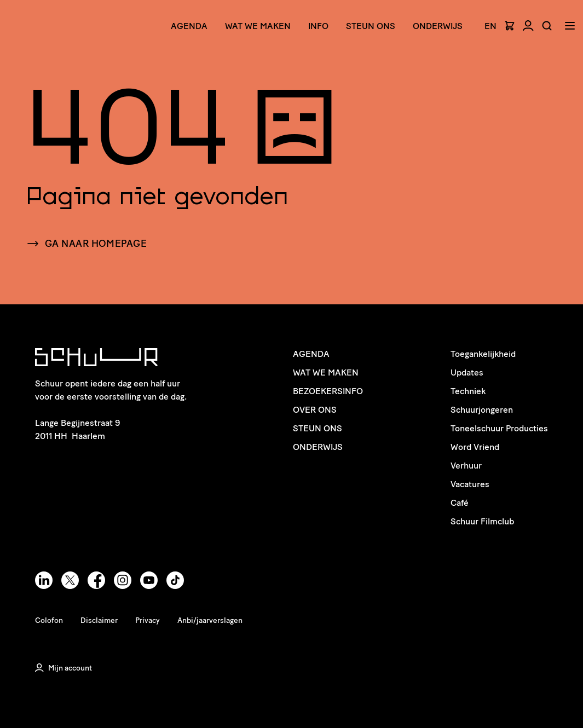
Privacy (148, 620)
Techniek (468, 391)
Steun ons (371, 26)
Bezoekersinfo (328, 391)
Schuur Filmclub (482, 521)
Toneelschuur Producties (499, 428)
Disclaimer (99, 620)
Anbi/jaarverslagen (210, 620)
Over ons (315, 410)
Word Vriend (475, 447)
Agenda (189, 26)
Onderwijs (438, 26)
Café (460, 503)
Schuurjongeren (482, 410)
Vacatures (470, 484)
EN (490, 26)
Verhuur (466, 466)
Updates (467, 372)
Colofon (49, 620)
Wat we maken (258, 26)
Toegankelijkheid (483, 354)
